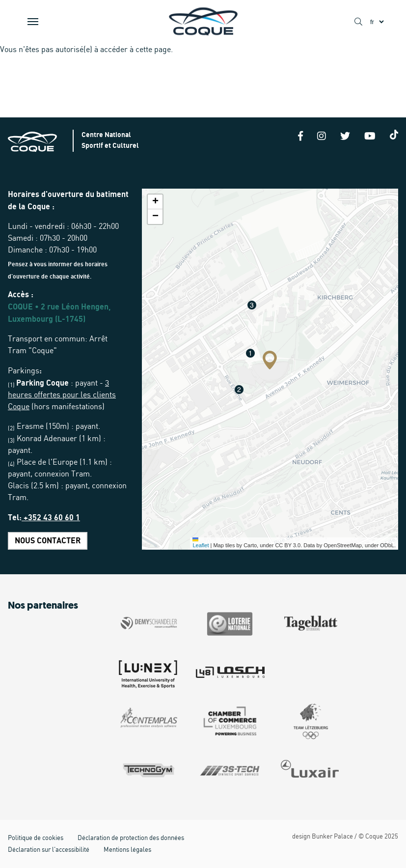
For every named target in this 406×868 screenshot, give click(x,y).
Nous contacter (48, 541)
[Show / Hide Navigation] (33, 22)
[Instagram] (322, 137)
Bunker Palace (332, 837)
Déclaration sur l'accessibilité (49, 850)
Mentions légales (127, 850)
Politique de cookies (36, 838)
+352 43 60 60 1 (51, 518)
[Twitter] (345, 137)
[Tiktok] (394, 135)
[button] (270, 360)
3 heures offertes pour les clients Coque (62, 395)
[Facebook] (300, 137)
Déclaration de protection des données (131, 838)
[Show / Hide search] (358, 22)
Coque (374, 837)
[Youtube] (370, 137)
